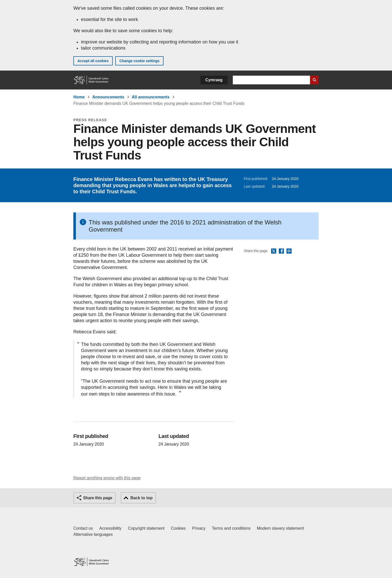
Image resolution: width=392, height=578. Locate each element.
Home (79, 97)
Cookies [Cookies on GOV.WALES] (178, 528)
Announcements (108, 97)
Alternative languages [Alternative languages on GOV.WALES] (93, 534)
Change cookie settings (139, 61)
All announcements (151, 97)
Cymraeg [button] (214, 80)
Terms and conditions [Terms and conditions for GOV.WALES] (231, 528)
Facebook (281, 251)
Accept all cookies (93, 61)
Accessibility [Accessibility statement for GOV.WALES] (110, 528)
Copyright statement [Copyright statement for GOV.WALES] (146, 528)
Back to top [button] (141, 498)
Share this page (98, 498)
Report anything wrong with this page (107, 478)
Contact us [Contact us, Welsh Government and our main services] (83, 528)
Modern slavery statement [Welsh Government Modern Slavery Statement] (280, 528)
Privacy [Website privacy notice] (199, 528)
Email (289, 251)
